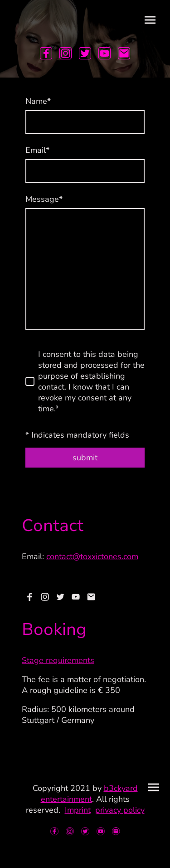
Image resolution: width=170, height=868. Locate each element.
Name (38, 101)
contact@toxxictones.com (92, 556)
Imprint (78, 810)
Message (44, 199)
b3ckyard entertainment (89, 794)
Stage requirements (58, 660)
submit (85, 458)
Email (37, 150)
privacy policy (120, 810)
